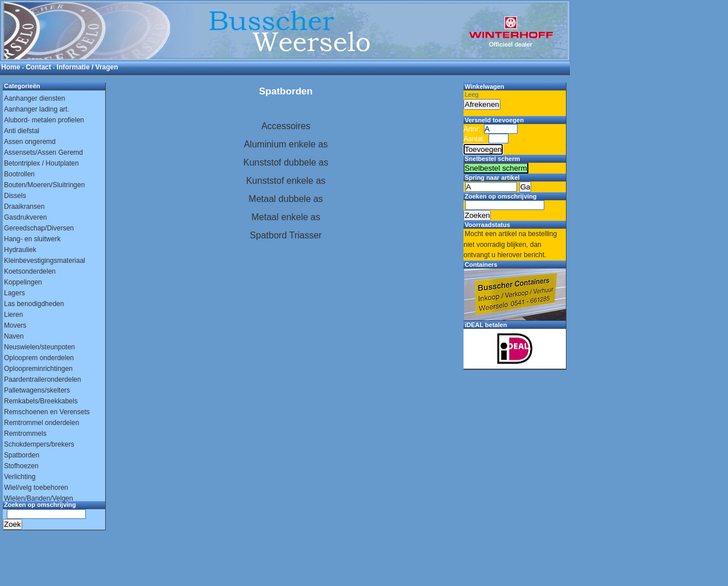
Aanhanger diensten (34, 98)
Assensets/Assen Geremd (44, 152)
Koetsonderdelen (30, 271)
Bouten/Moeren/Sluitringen (44, 185)
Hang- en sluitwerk (32, 239)
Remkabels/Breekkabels (41, 401)
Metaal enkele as (286, 217)
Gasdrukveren (25, 217)
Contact (38, 67)
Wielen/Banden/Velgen (38, 498)
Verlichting (20, 477)
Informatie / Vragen (88, 67)
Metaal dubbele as (286, 199)
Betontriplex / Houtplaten (41, 163)
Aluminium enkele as (286, 144)
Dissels (15, 196)
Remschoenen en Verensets (47, 412)
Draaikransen (24, 207)
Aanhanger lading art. (37, 109)
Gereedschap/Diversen (39, 228)
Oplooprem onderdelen (39, 358)
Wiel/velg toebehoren (36, 488)
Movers (15, 325)
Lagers (15, 293)
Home (11, 67)
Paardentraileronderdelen (42, 379)
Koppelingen (23, 282)
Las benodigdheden (34, 304)
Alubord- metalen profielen (44, 120)
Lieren (13, 315)
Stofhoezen (21, 466)
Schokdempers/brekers (39, 444)
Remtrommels (25, 434)
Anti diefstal (22, 131)
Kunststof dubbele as (286, 162)
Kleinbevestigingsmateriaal (45, 261)
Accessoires (286, 126)
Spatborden (22, 455)
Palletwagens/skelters (37, 390)
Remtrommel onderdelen (42, 423)
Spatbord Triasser (286, 235)
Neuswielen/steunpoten (40, 347)
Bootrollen (19, 174)
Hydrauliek (20, 250)
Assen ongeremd (30, 142)
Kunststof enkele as (286, 181)
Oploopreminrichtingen (38, 369)
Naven (14, 336)
